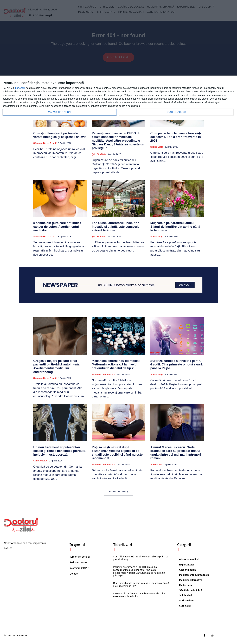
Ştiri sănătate (99, 157)
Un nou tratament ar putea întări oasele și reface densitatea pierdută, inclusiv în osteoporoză (60, 453)
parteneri (20, 88)
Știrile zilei (156, 467)
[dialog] (118, 98)
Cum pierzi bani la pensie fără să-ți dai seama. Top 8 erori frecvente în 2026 (176, 139)
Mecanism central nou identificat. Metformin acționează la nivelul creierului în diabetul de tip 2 (116, 367)
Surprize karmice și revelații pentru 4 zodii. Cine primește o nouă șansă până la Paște (177, 367)
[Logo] (21, 527)
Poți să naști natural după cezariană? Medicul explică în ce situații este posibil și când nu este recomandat (117, 455)
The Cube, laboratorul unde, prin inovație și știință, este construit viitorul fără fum (116, 229)
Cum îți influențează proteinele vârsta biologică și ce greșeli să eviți (60, 138)
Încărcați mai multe (118, 494)
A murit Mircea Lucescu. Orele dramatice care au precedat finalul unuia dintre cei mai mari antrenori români (176, 455)
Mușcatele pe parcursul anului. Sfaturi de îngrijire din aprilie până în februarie (175, 229)
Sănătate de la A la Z (45, 146)
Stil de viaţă (157, 149)
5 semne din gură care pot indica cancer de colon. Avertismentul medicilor (57, 229)
